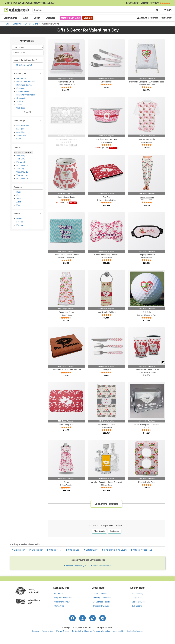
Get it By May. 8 (24, 65)
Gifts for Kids (73, 550)
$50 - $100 (21, 135)
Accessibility (119, 631)
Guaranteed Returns (102, 602)
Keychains (21, 88)
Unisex (19, 219)
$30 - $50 (20, 132)
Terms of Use (48, 631)
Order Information (100, 594)
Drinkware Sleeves (24, 85)
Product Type (20, 73)
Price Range (19, 121)
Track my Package (101, 606)
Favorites (154, 18)
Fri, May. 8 (21, 162)
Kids (18, 195)
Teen (18, 199)
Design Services (139, 602)
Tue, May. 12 (22, 169)
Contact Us (114, 531)
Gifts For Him (18, 550)
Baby (19, 192)
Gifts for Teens (54, 550)
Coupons (35, 631)
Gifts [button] (26, 18)
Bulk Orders (137, 606)
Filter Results (99, 531)
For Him (20, 222)
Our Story (59, 594)
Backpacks (21, 78)
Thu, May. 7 (21, 159)
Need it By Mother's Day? (25, 60)
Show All (27, 112)
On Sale (88, 18)
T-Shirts (20, 101)
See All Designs (138, 594)
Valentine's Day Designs (75, 566)
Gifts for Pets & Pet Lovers (114, 550)
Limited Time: (30, 3)
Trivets (19, 105)
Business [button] (51, 18)
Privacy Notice (62, 631)
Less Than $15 (23, 126)
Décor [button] (38, 18)
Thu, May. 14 (22, 175)
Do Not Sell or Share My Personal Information (91, 631)
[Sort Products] (28, 47)
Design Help (137, 598)
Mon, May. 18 (22, 179)
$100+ (19, 139)
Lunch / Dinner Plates (26, 95)
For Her (20, 225)
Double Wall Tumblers (26, 82)
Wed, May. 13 (22, 172)
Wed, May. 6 (22, 155)
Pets (18, 205)
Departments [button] (11, 18)
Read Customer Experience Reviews (148, 3)
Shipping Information (102, 598)
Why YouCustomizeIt (63, 598)
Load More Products (106, 504)
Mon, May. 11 (22, 165)
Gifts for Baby (91, 550)
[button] (167, 10)
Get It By (18, 147)
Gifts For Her (36, 550)
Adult (19, 202)
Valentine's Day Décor (101, 566)
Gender (17, 214)
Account (142, 18)
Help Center (166, 18)
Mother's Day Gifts (70, 18)
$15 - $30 (20, 129)
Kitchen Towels (23, 92)
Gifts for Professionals (142, 550)
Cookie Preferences (135, 631)
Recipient (18, 187)
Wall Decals (21, 108)
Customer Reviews (62, 602)
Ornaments (21, 98)
